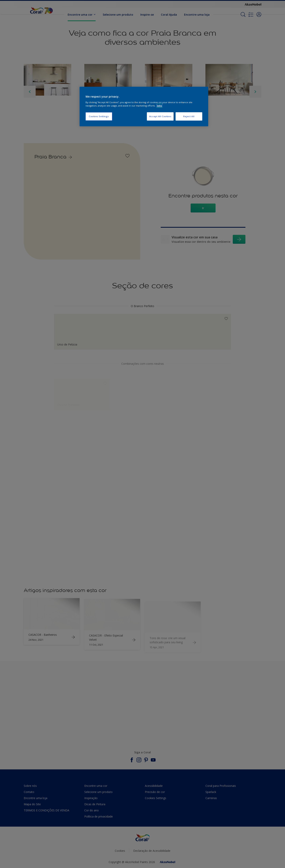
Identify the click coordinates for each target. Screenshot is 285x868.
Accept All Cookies (160, 116)
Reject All (189, 116)
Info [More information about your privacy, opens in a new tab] (159, 106)
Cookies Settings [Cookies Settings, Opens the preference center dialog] (99, 116)
